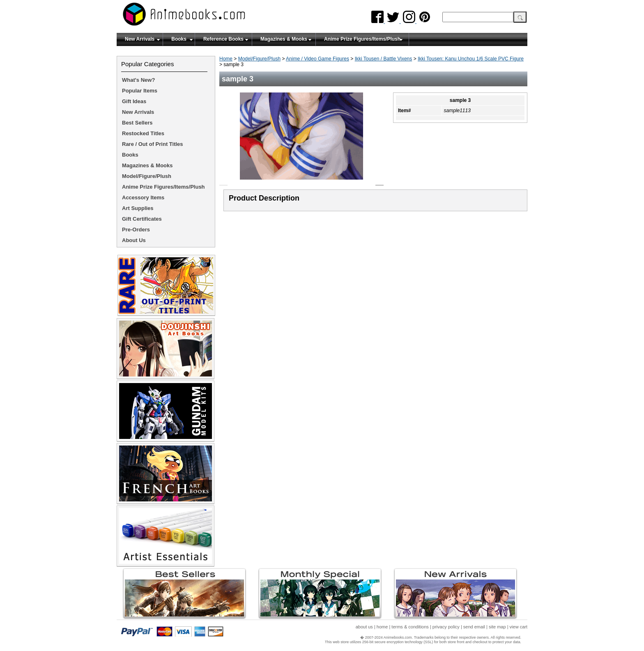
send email (474, 627)
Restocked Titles (143, 133)
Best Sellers (137, 123)
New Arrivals (140, 39)
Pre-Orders (136, 230)
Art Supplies (138, 208)
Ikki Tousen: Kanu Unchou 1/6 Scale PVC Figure (471, 59)
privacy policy (446, 627)
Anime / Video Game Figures (317, 59)
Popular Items (140, 91)
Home (226, 59)
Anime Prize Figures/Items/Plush (362, 39)
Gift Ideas (134, 101)
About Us (134, 240)
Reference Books (223, 39)
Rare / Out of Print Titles (153, 144)
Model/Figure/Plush (259, 59)
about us (364, 627)
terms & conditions (410, 627)
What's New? (138, 80)
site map (497, 627)
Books (179, 39)
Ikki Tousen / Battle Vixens (384, 59)
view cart (519, 627)
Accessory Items (143, 197)
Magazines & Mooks (284, 39)
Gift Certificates (142, 219)
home (382, 627)
